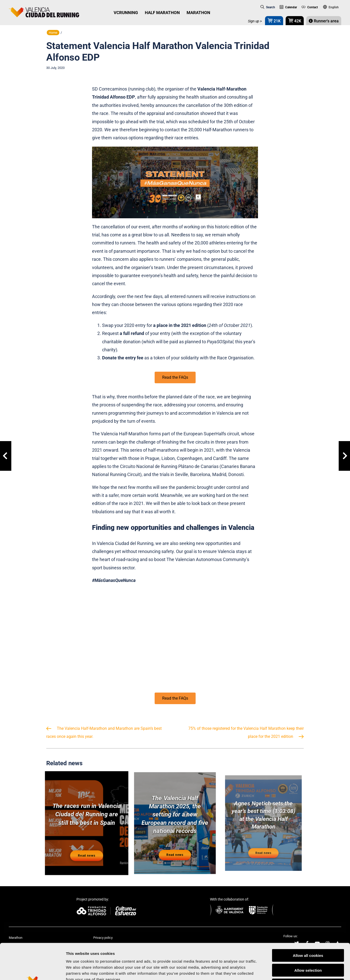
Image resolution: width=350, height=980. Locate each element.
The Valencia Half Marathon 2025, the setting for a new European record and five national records (175, 818)
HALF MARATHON (162, 13)
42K (295, 20)
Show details (264, 970)
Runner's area (324, 21)
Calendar (288, 7)
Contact (310, 7)
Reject (308, 948)
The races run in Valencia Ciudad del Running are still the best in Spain (87, 816)
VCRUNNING (126, 13)
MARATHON (198, 13)
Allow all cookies (308, 918)
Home (53, 33)
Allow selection (308, 933)
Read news (87, 851)
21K (274, 20)
